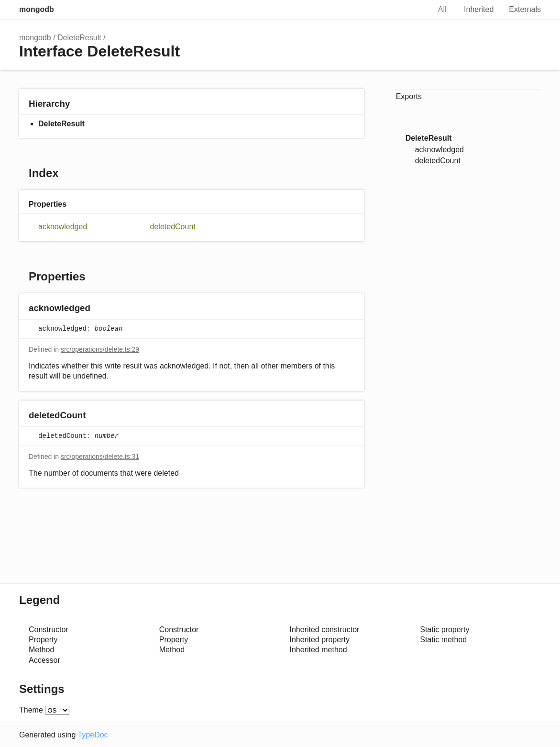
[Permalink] (100, 309)
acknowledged (63, 227)
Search (413, 10)
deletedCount (173, 227)
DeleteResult (79, 38)
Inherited (479, 9)
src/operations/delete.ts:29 (100, 349)
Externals (525, 9)
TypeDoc (93, 735)
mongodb (37, 9)
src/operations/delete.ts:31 (100, 457)
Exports (409, 96)
